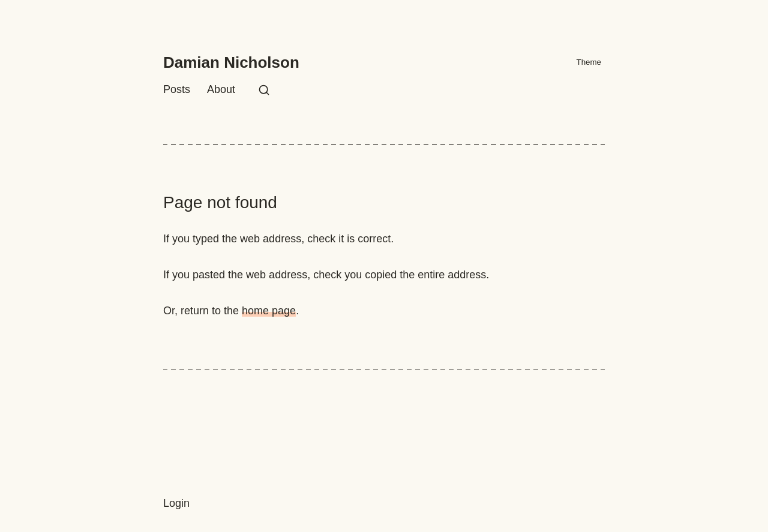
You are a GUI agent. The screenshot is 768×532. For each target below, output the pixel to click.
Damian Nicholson (231, 62)
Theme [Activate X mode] (583, 62)
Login (176, 503)
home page (269, 311)
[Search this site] (264, 90)
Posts (177, 89)
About (221, 89)
